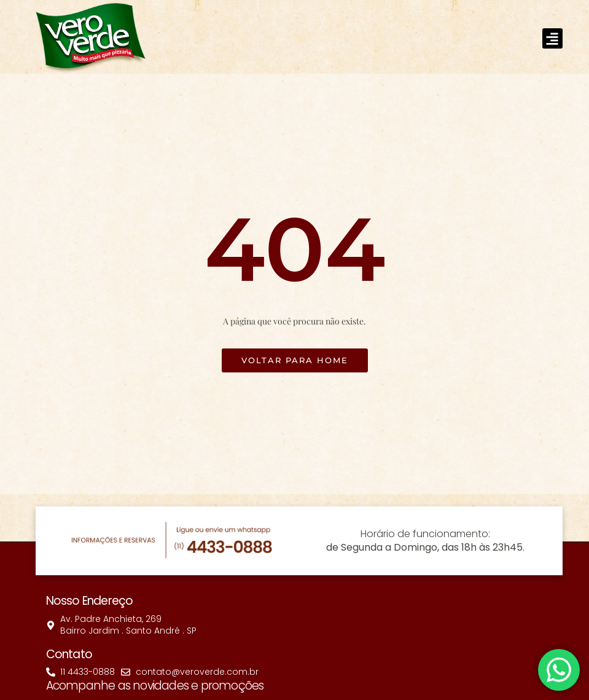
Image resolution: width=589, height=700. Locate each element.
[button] (552, 38)
